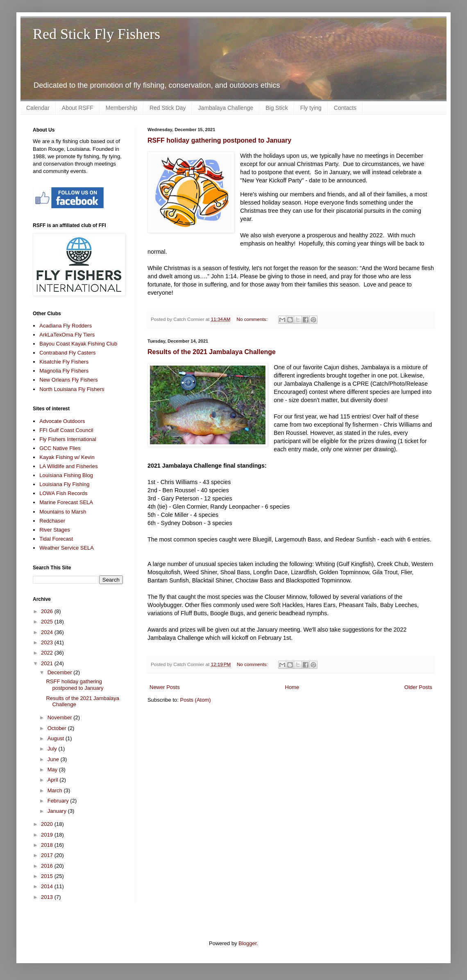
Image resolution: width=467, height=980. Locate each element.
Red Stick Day (168, 108)
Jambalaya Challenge (226, 108)
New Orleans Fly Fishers (68, 380)
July (53, 749)
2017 (48, 855)
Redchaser (52, 521)
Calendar (38, 108)
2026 (48, 611)
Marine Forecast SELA (66, 502)
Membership (121, 108)
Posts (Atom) (196, 700)
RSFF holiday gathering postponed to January (219, 140)
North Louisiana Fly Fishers (72, 389)
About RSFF (78, 108)
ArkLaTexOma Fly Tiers (67, 335)
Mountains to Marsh (63, 512)
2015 (48, 876)
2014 (48, 886)
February (59, 801)
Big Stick (277, 108)
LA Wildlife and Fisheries (68, 466)
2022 (48, 653)
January (58, 811)
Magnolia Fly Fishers (64, 371)
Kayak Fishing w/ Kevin (67, 457)
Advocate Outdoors (62, 421)
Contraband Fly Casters (67, 353)
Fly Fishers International (68, 439)
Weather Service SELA (67, 548)
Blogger (247, 943)
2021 (48, 663)
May (53, 770)
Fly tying (311, 108)
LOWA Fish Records (63, 493)
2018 (48, 845)
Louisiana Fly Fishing (64, 484)
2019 (48, 835)
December (61, 672)
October (58, 728)
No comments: (253, 319)
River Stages (54, 530)
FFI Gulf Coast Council (66, 430)
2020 (48, 824)
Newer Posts (165, 687)
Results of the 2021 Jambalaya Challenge (212, 352)
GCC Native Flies (60, 448)
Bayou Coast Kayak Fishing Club (78, 344)
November (61, 717)
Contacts (345, 108)
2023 (48, 642)
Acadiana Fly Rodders (66, 326)
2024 (48, 632)
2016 (48, 866)
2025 (48, 622)
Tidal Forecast (56, 539)
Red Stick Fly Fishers (96, 34)
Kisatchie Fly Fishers (64, 362)
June (54, 759)
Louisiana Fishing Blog (66, 475)
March (56, 790)
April (54, 780)
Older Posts (418, 687)
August (57, 738)
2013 (48, 897)
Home (292, 687)
